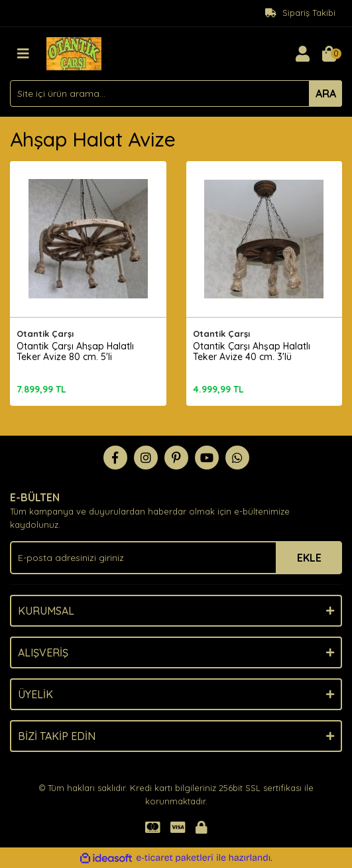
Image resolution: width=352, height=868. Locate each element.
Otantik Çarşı (45, 334)
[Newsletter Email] (176, 558)
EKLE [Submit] (309, 558)
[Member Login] (302, 54)
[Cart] (329, 54)
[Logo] (74, 52)
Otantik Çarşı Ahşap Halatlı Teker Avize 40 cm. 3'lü (252, 351)
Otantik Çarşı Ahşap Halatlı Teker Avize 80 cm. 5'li (75, 351)
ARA (326, 93)
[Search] (176, 93)
